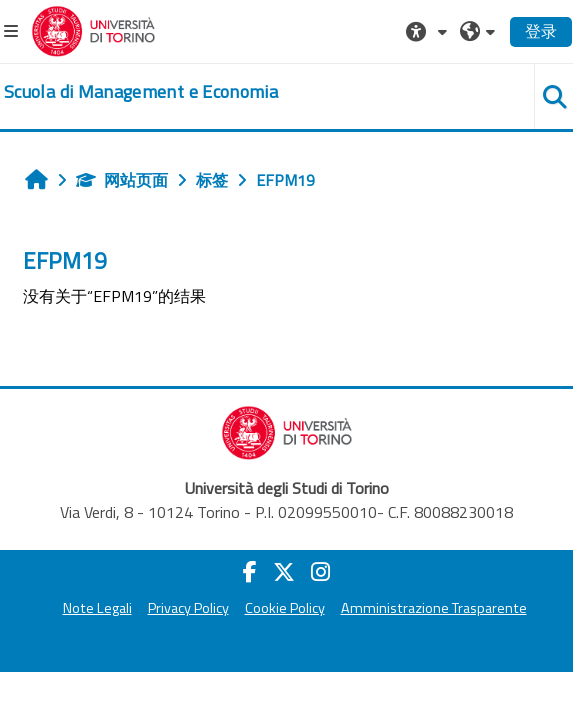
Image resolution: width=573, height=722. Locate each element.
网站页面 (122, 180)
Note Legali (97, 608)
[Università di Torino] (93, 29)
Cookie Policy (285, 608)
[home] (141, 92)
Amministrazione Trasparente (434, 608)
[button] (429, 31)
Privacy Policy (188, 608)
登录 (541, 31)
